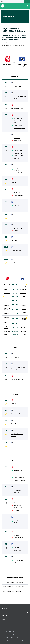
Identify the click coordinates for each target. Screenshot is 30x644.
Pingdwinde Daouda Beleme (20, 97)
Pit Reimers (23, 331)
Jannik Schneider (20, 45)
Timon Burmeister (17, 169)
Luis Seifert (17, 206)
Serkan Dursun (18, 151)
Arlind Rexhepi (18, 141)
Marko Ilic (17, 118)
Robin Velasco (18, 208)
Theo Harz (17, 138)
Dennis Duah (23, 301)
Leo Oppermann (16, 263)
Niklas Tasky (15, 183)
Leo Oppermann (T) (23, 285)
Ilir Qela (16, 193)
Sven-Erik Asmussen (20, 586)
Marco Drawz (18, 153)
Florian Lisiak (18, 592)
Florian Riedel (7, 301)
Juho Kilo (17, 231)
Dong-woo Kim (18, 158)
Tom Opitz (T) (7, 285)
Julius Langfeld (16, 108)
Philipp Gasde (7, 331)
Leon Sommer (23, 289)
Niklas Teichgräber (19, 128)
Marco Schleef (7, 289)
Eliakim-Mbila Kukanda (18, 122)
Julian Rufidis (18, 125)
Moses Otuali (18, 173)
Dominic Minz (7, 293)
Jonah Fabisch (18, 86)
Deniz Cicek (17, 156)
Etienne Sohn (18, 228)
